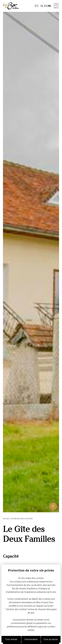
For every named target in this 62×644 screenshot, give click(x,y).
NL (42, 6)
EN (46, 6)
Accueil (6, 519)
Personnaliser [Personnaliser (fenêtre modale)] (31, 639)
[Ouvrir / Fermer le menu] (56, 6)
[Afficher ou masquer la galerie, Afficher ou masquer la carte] (53, 506)
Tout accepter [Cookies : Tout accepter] (51, 639)
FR (49, 6)
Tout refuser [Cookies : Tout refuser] (11, 639)
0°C (37, 6)
